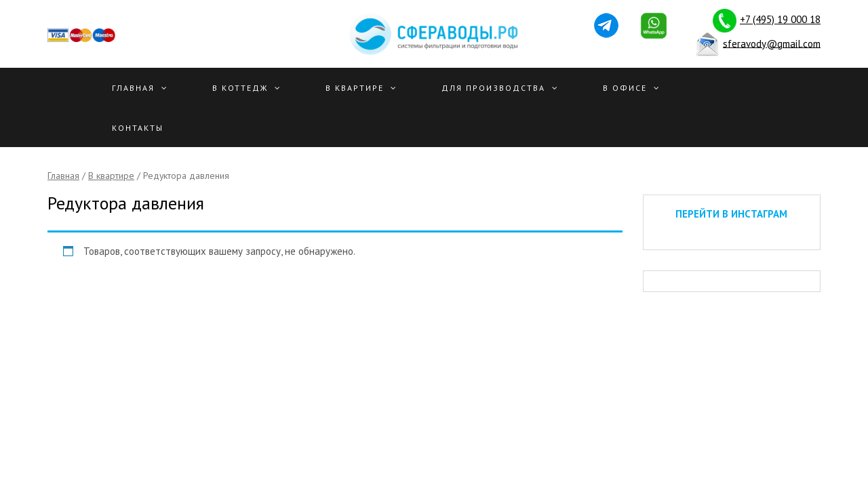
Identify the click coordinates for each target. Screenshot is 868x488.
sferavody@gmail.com (772, 43)
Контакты (138, 128)
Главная (133, 88)
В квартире (355, 88)
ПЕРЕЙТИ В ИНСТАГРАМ (731, 214)
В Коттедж (240, 88)
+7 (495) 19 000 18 (780, 19)
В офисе (625, 88)
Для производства (493, 88)
